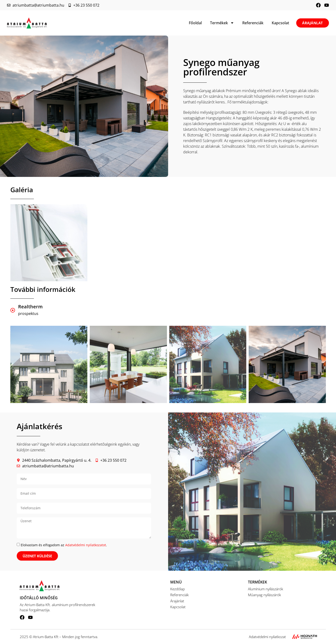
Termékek (222, 23)
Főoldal (195, 23)
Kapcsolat (280, 23)
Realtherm (30, 307)
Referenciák (253, 23)
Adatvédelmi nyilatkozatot (86, 545)
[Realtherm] (13, 310)
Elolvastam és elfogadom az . (64, 545)
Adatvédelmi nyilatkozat (267, 637)
